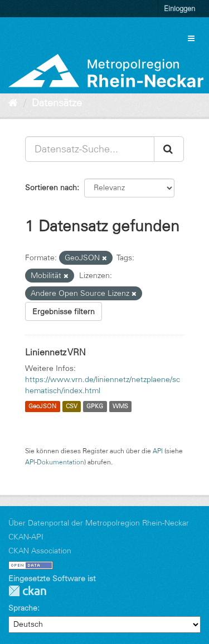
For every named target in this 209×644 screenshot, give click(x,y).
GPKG (95, 407)
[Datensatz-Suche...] (90, 149)
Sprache (23, 608)
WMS (120, 407)
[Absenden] (169, 149)
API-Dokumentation (55, 462)
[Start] (13, 103)
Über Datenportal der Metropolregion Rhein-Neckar (99, 523)
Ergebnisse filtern (64, 311)
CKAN (27, 591)
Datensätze (57, 103)
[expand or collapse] (191, 38)
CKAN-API (26, 537)
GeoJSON (42, 407)
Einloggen (179, 8)
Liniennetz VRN (55, 352)
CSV (72, 407)
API (158, 451)
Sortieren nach (51, 187)
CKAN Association (40, 551)
